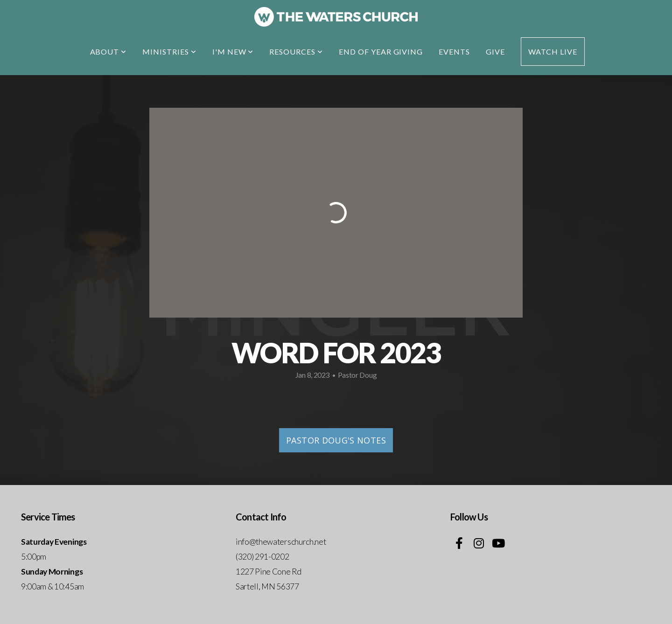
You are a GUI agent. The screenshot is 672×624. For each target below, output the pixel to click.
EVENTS (454, 52)
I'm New (233, 52)
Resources (296, 52)
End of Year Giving (381, 52)
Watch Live (553, 52)
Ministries (169, 52)
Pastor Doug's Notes (336, 440)
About (108, 52)
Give (495, 52)
